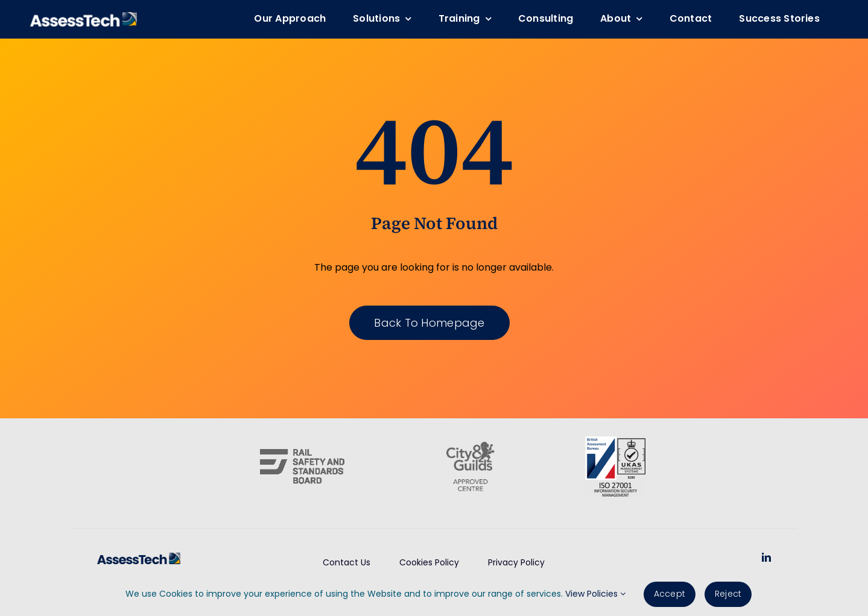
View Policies (595, 594)
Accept (670, 594)
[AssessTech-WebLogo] (84, 17)
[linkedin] (766, 557)
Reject (728, 594)
